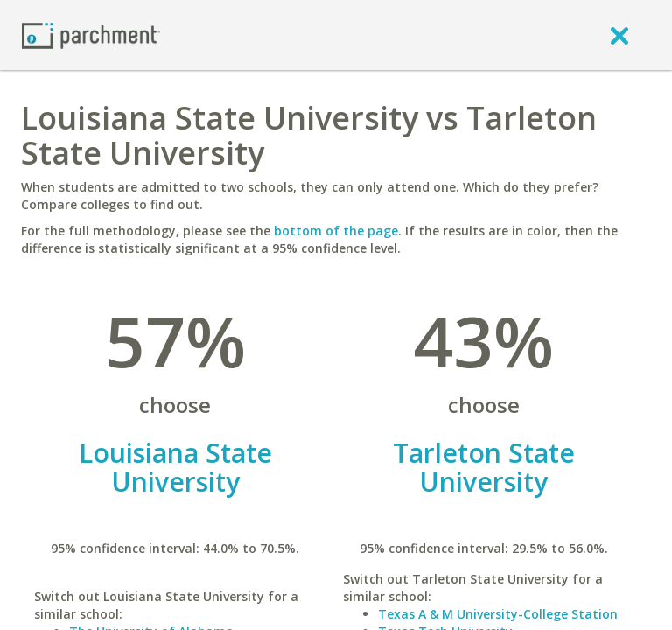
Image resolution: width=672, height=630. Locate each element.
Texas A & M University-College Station (498, 614)
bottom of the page (336, 231)
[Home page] (91, 35)
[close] (619, 35)
